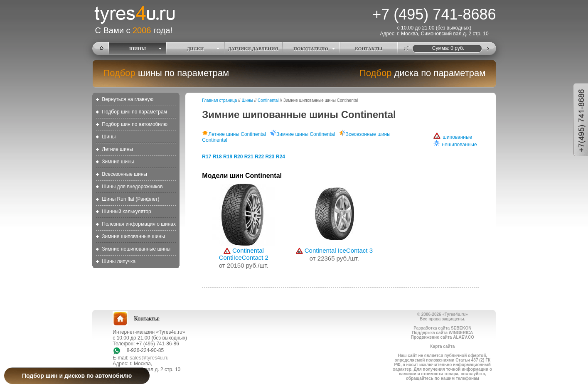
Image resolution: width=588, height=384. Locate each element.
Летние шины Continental (234, 134)
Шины (109, 137)
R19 (228, 157)
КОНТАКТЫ (369, 49)
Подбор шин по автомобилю (135, 124)
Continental (268, 100)
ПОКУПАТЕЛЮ (311, 49)
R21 (249, 157)
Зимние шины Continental (303, 134)
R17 (207, 157)
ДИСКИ (196, 49)
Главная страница (219, 100)
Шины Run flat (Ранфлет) (130, 199)
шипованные (453, 137)
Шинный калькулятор (126, 212)
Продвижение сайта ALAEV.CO (443, 337)
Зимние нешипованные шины (136, 249)
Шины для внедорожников (132, 187)
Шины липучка (119, 261)
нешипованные (455, 145)
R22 (259, 157)
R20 (238, 157)
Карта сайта (442, 346)
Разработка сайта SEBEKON (442, 328)
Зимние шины (118, 162)
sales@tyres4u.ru (149, 358)
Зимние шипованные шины (133, 236)
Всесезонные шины (124, 174)
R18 (217, 157)
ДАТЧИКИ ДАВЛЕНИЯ (253, 49)
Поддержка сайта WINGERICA (442, 333)
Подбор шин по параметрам (134, 112)
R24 (280, 157)
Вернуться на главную (128, 99)
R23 (270, 157)
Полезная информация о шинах (139, 224)
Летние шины (117, 149)
